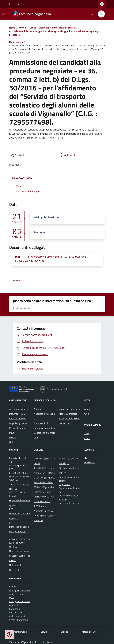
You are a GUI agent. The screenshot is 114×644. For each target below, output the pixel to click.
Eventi (87, 438)
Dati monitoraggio (18, 632)
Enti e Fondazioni (18, 418)
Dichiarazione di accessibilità (69, 470)
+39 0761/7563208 (19, 485)
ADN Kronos (40, 506)
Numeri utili (15, 570)
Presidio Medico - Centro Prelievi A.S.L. (45, 499)
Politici (12, 437)
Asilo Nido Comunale (44, 468)
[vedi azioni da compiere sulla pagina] (67, 155)
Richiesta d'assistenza (69, 505)
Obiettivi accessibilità (44, 459)
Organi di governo (18, 423)
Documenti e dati (18, 414)
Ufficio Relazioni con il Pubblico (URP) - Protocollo (20, 556)
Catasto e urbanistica (44, 428)
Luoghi (87, 434)
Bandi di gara (16, 42)
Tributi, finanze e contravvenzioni (69, 421)
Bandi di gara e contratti (65, 28)
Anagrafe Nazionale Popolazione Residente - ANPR (45, 516)
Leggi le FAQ (65, 484)
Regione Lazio (15, 4)
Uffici (12, 442)
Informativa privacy (68, 459)
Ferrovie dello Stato (44, 482)
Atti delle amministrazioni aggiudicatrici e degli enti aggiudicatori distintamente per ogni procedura (54, 33)
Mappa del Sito (89, 632)
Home (12, 28)
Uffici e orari (15, 565)
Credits (64, 632)
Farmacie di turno (42, 492)
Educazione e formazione (44, 435)
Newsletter (89, 462)
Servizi (44, 632)
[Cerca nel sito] (100, 14)
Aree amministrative (19, 409)
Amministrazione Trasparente (34, 28)
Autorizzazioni (41, 423)
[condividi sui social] (17, 155)
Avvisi (86, 414)
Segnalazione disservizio (69, 490)
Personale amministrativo (19, 430)
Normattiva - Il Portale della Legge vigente (45, 475)
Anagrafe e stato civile (44, 416)
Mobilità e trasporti (68, 414)
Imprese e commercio (69, 409)
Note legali (64, 463)
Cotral (37, 463)
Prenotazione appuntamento (69, 497)
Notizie (87, 409)
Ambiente (39, 409)
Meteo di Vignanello (44, 487)
